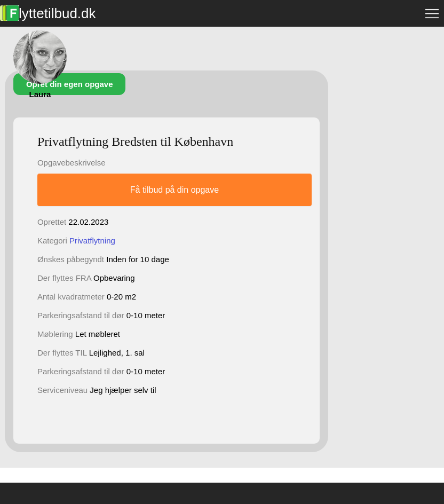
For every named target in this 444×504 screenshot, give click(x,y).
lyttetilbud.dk (48, 13)
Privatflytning (92, 241)
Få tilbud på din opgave (175, 190)
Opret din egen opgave (70, 84)
